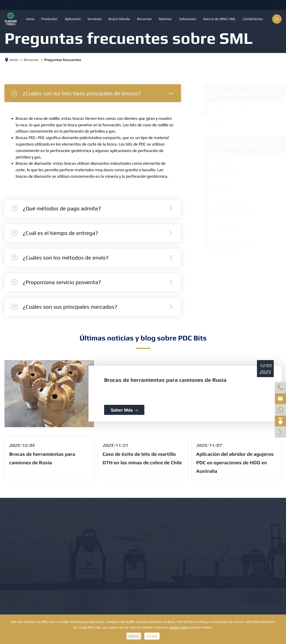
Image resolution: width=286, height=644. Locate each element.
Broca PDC (218, 187)
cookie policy (179, 627)
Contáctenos (253, 19)
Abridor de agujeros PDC (231, 214)
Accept (152, 636)
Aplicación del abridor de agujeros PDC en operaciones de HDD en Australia (235, 462)
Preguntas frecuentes (63, 60)
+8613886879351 (43, 5)
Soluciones (188, 19)
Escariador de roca (225, 200)
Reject (134, 636)
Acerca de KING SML (219, 19)
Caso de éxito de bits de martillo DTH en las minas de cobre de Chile (142, 458)
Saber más (124, 410)
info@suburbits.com (124, 5)
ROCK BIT (217, 160)
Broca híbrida (119, 19)
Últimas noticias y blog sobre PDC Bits (143, 338)
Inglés (271, 5)
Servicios (95, 19)
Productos (49, 19)
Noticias (165, 19)
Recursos (144, 19)
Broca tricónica (222, 174)
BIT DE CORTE (221, 254)
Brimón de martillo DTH (230, 241)
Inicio (30, 19)
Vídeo (213, 122)
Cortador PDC (221, 227)
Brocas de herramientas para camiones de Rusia (165, 380)
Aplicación (73, 19)
